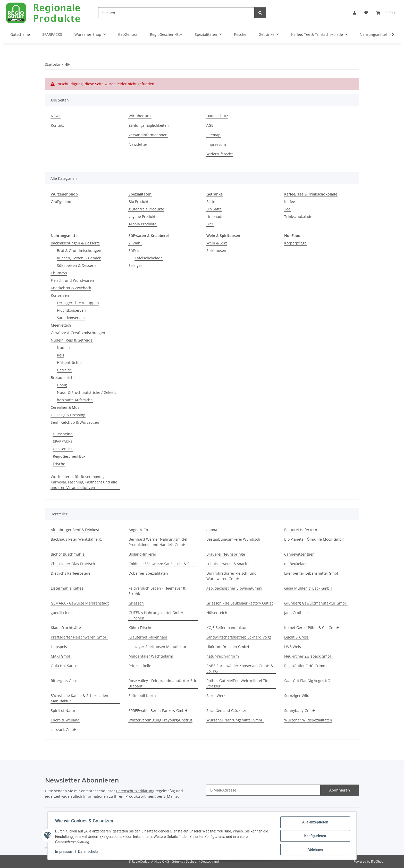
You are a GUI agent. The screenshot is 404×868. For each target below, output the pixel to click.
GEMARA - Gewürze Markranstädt (80, 603)
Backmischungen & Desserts (75, 243)
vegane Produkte (143, 216)
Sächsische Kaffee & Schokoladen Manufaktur (79, 698)
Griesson (136, 603)
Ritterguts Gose (64, 681)
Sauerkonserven (71, 318)
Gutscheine (63, 434)
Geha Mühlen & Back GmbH (308, 588)
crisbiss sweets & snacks (228, 564)
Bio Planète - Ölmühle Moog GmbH (314, 539)
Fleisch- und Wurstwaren (72, 280)
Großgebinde (62, 202)
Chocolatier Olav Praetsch (73, 564)
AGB (210, 125)
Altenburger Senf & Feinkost (75, 530)
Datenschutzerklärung (135, 791)
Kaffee (290, 202)
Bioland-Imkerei (142, 554)
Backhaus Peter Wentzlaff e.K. (76, 539)
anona (212, 530)
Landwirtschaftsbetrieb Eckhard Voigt (239, 637)
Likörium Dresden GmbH (228, 647)
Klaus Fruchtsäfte (66, 628)
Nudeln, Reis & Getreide (72, 340)
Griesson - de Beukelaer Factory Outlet (240, 603)
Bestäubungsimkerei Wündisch (233, 539)
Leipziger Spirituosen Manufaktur (158, 647)
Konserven (60, 295)
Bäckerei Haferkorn (301, 530)
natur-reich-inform (223, 656)
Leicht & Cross (296, 637)
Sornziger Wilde (298, 696)
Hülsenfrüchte (69, 363)
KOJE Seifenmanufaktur (227, 628)
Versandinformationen (148, 135)
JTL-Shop (377, 861)
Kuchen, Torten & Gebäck (79, 258)
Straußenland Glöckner (226, 710)
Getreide (64, 370)
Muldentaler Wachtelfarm (151, 656)
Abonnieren (340, 790)
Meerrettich (61, 325)
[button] (355, 13)
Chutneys (59, 273)
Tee (287, 209)
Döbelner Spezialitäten (148, 573)
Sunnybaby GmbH (300, 710)
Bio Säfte (214, 209)
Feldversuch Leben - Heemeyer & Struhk (157, 591)
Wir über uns (140, 116)
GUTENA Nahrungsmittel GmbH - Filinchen (157, 615)
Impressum (65, 852)
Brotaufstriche (63, 377)
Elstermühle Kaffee (67, 588)
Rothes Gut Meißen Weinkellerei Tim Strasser (238, 683)
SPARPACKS (63, 441)
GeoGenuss (63, 449)
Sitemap (213, 135)
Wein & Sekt (217, 243)
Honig (62, 385)
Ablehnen (314, 850)
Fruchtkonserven (71, 310)
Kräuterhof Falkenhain (148, 637)
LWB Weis (293, 647)
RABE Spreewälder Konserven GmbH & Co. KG (240, 668)
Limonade (215, 216)
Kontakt (57, 125)
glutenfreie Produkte (146, 209)
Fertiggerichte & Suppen (78, 303)
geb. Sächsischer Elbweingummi (234, 588)
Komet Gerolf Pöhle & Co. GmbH (312, 628)
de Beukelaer (296, 564)
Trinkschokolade (298, 216)
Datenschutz (89, 852)
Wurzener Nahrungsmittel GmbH (235, 720)
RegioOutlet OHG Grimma (306, 666)
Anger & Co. (139, 530)
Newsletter (138, 144)
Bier (210, 224)
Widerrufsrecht (220, 154)
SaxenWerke (217, 696)
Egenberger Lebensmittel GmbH (312, 573)
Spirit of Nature (64, 710)
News (56, 116)
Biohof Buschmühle (68, 554)
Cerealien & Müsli (66, 407)
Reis (61, 355)
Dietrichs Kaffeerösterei (71, 573)
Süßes (134, 250)
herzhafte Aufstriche (75, 400)
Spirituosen (216, 250)
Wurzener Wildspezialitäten (308, 720)
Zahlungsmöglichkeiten (149, 125)
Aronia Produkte (142, 224)
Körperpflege (295, 243)
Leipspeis (59, 647)
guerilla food (62, 613)
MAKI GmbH (61, 656)
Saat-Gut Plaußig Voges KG (307, 681)
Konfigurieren (314, 836)
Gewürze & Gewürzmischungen (78, 333)
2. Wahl (135, 243)
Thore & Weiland (65, 720)
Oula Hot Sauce (64, 666)
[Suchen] (176, 13)
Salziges (136, 265)
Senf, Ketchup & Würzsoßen (75, 422)
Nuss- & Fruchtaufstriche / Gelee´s (87, 392)
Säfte (211, 202)
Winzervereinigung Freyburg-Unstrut (160, 720)
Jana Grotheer (296, 613)
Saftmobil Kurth (142, 696)
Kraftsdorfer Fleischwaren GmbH (79, 637)
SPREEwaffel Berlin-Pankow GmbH (158, 710)
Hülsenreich (217, 613)
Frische (59, 464)
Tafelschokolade (149, 258)
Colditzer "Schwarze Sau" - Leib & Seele (163, 564)
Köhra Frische (140, 628)
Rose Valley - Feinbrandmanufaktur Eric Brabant (163, 683)
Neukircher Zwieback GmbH (308, 656)
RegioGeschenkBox (69, 456)
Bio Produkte (140, 202)
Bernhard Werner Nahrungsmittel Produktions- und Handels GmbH (158, 542)
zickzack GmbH (64, 730)
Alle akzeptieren (314, 823)
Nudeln (63, 348)
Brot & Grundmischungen (79, 250)
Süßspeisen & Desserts (77, 265)
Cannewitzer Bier (299, 554)
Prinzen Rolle (140, 666)
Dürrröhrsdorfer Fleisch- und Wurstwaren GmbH (232, 576)
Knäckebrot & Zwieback (71, 288)
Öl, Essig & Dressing (68, 415)
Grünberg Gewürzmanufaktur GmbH (316, 603)
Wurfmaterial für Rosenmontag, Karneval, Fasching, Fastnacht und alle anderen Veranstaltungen (84, 482)
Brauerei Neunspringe (226, 554)
